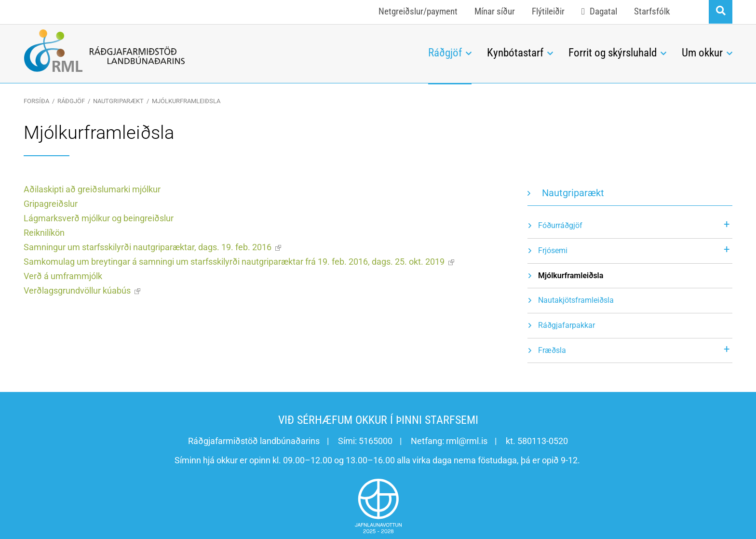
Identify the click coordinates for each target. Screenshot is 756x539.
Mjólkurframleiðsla (186, 101)
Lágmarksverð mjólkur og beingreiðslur (99, 218)
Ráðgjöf (71, 101)
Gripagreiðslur (51, 204)
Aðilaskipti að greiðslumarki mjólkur (92, 189)
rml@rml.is (467, 441)
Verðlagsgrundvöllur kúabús (77, 290)
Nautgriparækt (118, 101)
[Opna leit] (721, 12)
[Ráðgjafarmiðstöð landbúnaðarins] (219, 51)
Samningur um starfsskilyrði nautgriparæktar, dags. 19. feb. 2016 (148, 247)
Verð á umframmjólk (63, 276)
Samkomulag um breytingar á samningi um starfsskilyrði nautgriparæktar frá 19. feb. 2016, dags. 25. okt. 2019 (234, 262)
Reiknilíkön (44, 233)
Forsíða (36, 101)
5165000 (376, 441)
